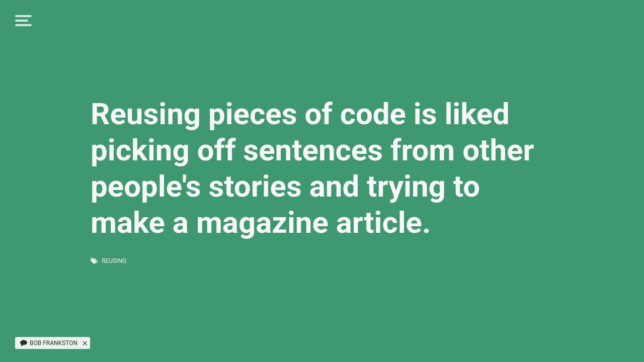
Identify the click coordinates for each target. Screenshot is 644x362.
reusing (114, 261)
